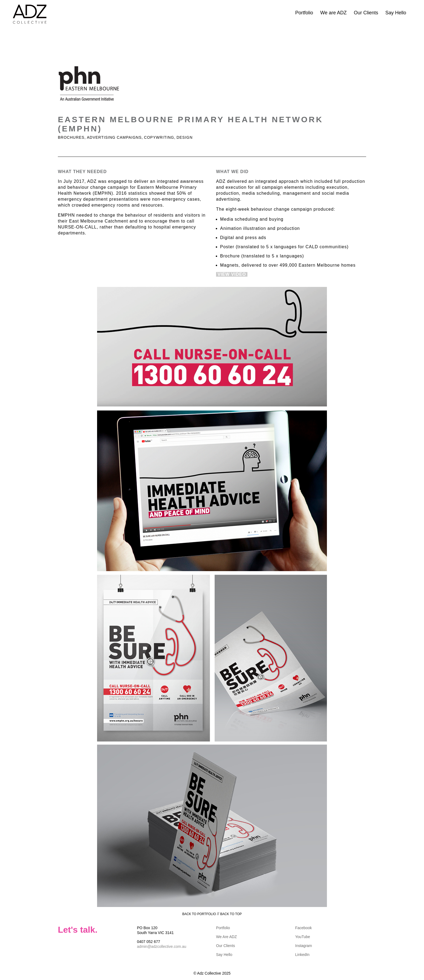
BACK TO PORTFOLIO (199, 914)
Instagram (304, 946)
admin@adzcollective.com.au (162, 946)
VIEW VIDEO (232, 274)
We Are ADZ (226, 937)
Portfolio (304, 13)
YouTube (303, 937)
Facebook (304, 928)
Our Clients (366, 13)
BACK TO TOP (231, 914)
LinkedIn (302, 955)
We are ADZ (333, 13)
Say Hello (396, 13)
